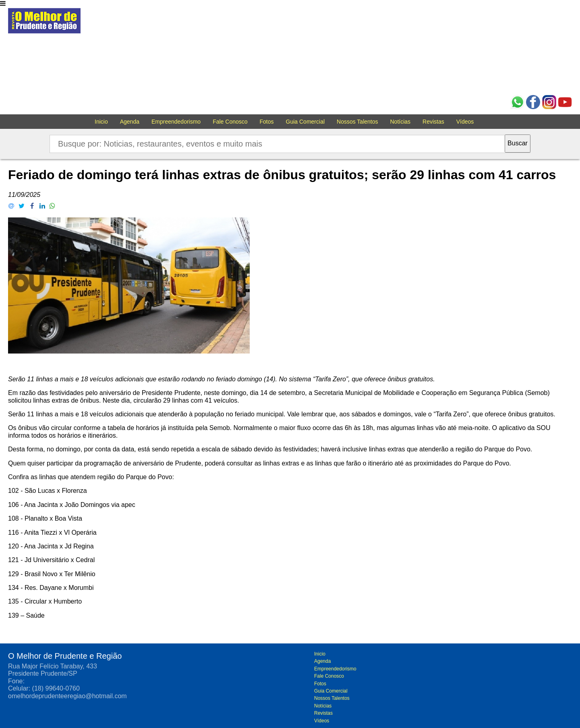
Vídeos (465, 122)
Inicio (101, 122)
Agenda (130, 122)
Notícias (401, 122)
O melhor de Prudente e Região (44, 23)
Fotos (267, 122)
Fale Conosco (230, 122)
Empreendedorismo (176, 122)
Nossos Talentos (357, 122)
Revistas (433, 122)
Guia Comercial (305, 122)
